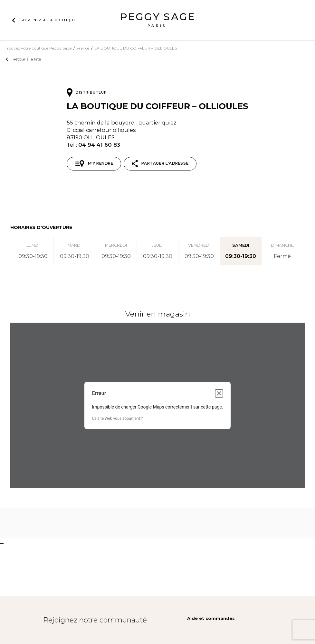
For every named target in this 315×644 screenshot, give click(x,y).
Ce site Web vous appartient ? (118, 419)
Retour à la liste (27, 59)
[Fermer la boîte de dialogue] (219, 393)
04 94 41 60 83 (99, 145)
